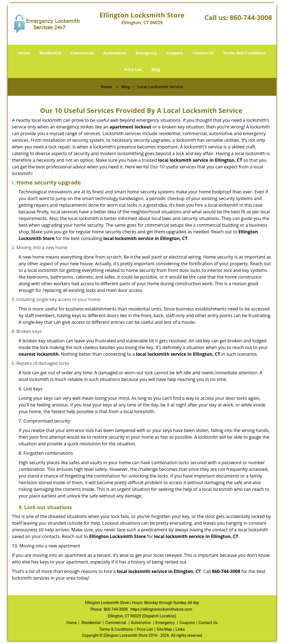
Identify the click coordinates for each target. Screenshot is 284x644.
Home (24, 53)
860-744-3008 (251, 17)
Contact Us (203, 53)
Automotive (115, 53)
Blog (156, 70)
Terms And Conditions (244, 53)
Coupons (175, 53)
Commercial (82, 53)
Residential (50, 53)
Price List (133, 70)
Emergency (146, 53)
